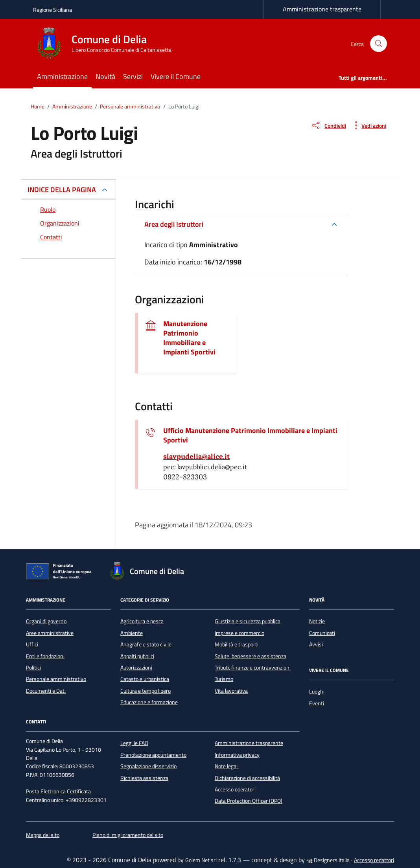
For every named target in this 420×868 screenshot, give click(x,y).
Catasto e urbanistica (145, 679)
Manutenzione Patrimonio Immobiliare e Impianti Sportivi (189, 338)
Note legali (227, 766)
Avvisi (316, 644)
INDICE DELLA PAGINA (62, 190)
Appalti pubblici (137, 656)
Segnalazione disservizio (148, 766)
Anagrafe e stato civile (146, 644)
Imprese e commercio (239, 633)
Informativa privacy (237, 755)
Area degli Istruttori (174, 224)
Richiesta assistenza (144, 778)
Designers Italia (328, 860)
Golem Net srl (201, 860)
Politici (33, 668)
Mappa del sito (43, 835)
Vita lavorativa (231, 691)
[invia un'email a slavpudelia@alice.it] (196, 457)
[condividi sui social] (328, 125)
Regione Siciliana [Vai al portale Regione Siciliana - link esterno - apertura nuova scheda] (52, 10)
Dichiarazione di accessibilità (247, 778)
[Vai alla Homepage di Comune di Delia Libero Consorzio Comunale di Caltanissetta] (107, 44)
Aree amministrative (50, 633)
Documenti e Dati (46, 691)
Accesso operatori (235, 789)
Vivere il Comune (176, 76)
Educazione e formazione (149, 702)
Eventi (317, 703)
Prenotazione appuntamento (153, 755)
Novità (105, 76)
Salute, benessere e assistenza (251, 656)
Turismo (224, 679)
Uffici (32, 644)
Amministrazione (62, 76)
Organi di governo (46, 621)
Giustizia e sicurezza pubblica (248, 621)
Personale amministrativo (56, 679)
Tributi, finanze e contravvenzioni (253, 668)
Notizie (317, 621)
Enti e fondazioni (45, 656)
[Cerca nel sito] (379, 44)
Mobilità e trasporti (237, 644)
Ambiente (132, 633)
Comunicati (322, 633)
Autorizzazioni (136, 668)
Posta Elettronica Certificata (58, 791)
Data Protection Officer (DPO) (249, 801)
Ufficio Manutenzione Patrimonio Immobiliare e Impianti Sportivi (250, 435)
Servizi (133, 76)
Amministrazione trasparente (322, 9)
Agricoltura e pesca (142, 621)
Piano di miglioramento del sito (128, 835)
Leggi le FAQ (134, 743)
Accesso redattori (374, 860)
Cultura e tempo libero (146, 691)
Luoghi (317, 692)
